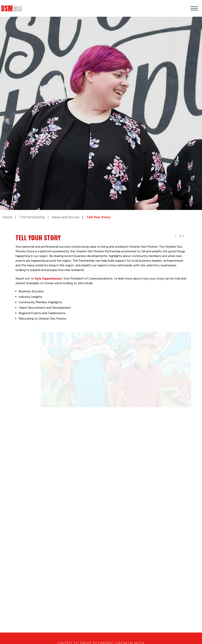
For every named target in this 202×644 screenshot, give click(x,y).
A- (176, 236)
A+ (182, 236)
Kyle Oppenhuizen (48, 278)
